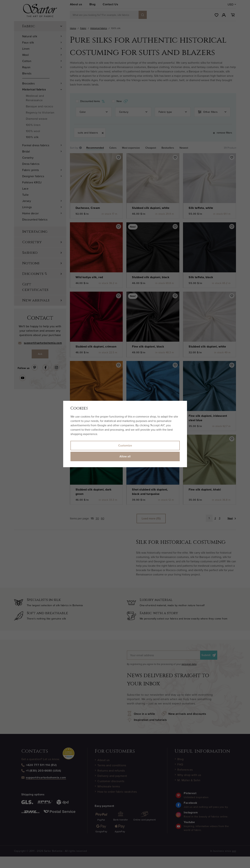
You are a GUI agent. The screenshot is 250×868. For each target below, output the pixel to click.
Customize (125, 445)
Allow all (125, 456)
